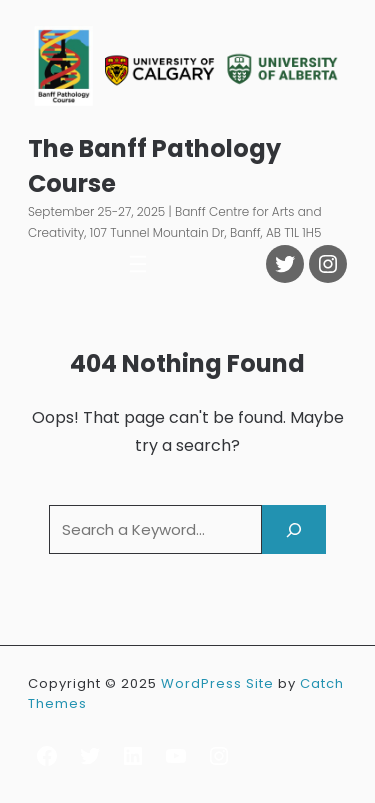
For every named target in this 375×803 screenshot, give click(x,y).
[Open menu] (138, 264)
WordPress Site (217, 683)
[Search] (294, 529)
